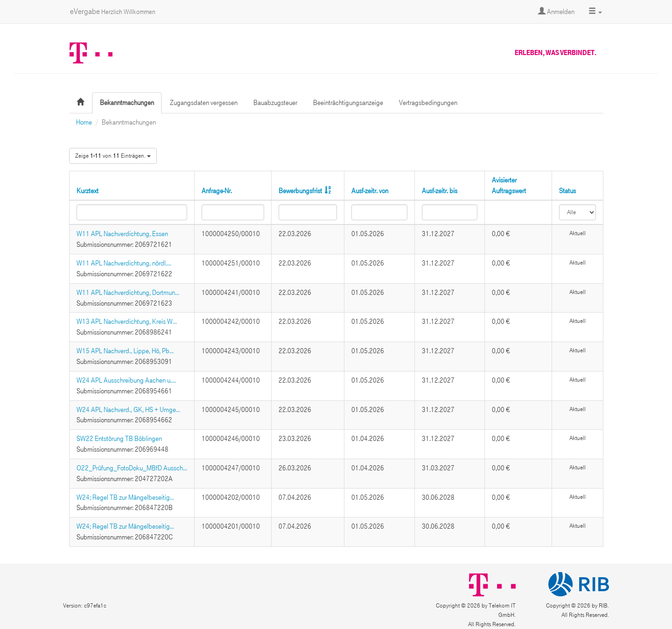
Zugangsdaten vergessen (204, 103)
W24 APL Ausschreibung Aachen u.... (126, 380)
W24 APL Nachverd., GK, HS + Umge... (128, 410)
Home (84, 122)
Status (567, 191)
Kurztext (87, 191)
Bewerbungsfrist (300, 191)
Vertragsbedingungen (428, 103)
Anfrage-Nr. (217, 191)
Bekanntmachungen (127, 103)
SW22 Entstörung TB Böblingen (119, 439)
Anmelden (556, 12)
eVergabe (113, 11)
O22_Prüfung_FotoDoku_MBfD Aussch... (132, 468)
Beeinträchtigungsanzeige (348, 103)
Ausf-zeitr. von (370, 191)
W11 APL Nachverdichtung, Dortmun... (128, 293)
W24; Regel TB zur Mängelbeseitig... (125, 497)
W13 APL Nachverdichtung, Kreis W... (127, 321)
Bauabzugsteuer (275, 103)
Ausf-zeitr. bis (440, 191)
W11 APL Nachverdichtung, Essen (122, 234)
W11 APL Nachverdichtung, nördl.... (124, 263)
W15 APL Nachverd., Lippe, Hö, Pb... (125, 351)
